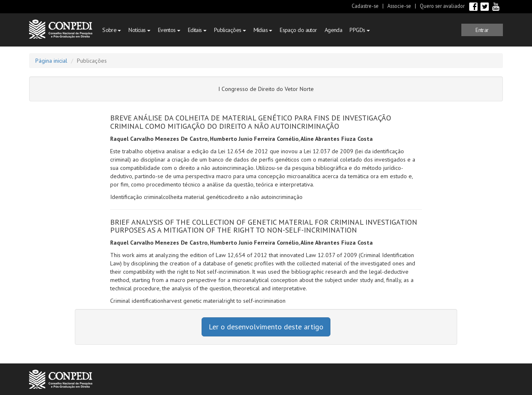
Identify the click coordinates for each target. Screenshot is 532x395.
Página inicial (51, 61)
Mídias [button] (263, 30)
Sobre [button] (112, 30)
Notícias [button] (139, 30)
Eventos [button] (169, 30)
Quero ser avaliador (442, 6)
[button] (482, 30)
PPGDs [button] (360, 30)
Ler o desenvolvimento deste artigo (266, 327)
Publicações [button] (230, 30)
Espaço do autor (298, 30)
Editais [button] (197, 30)
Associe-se (399, 6)
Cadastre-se (365, 6)
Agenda (334, 30)
